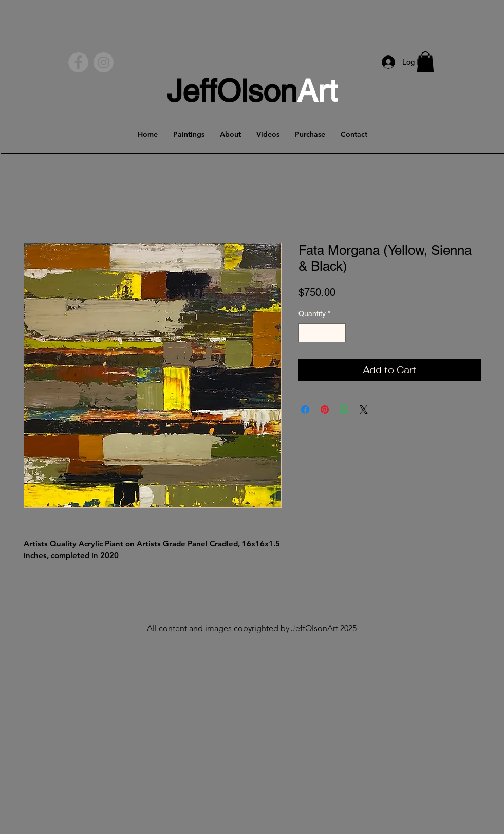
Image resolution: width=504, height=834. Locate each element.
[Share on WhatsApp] (344, 410)
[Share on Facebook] (305, 410)
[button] (425, 62)
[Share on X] (364, 410)
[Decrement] (306, 333)
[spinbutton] (322, 333)
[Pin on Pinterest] (325, 410)
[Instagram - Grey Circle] (104, 62)
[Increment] (338, 333)
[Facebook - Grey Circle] (78, 62)
